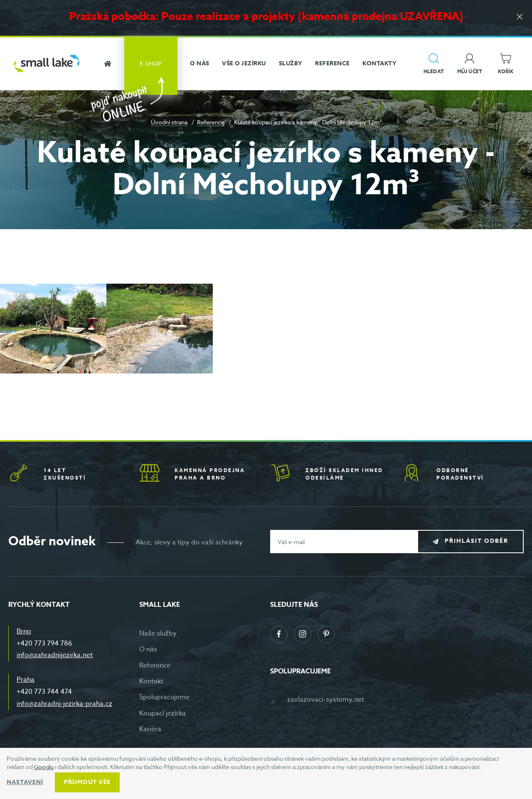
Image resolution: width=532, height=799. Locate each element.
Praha (26, 680)
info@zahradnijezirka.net (55, 655)
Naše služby (158, 633)
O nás (148, 649)
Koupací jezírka (163, 713)
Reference (211, 122)
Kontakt (151, 681)
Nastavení (25, 782)
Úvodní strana (169, 122)
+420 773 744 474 (44, 692)
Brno (24, 631)
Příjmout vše (87, 782)
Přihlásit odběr (477, 541)
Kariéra (150, 729)
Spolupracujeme (164, 697)
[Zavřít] (520, 17)
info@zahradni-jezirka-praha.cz (64, 704)
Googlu (44, 767)
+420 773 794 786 (44, 643)
